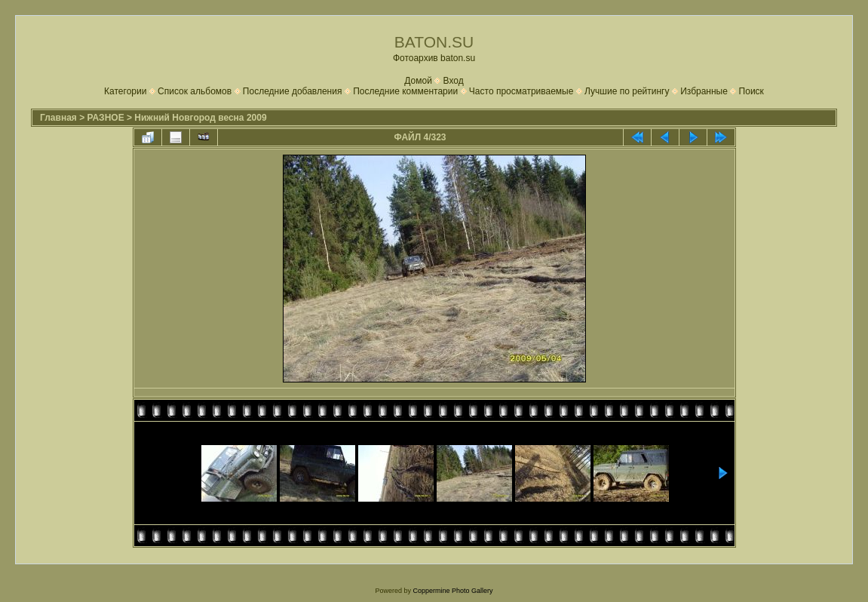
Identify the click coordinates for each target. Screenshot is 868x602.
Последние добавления (293, 91)
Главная (58, 118)
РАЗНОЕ (106, 118)
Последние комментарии (405, 91)
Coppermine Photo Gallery (452, 591)
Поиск (751, 91)
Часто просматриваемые (521, 91)
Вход (454, 81)
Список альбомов (195, 91)
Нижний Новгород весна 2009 (200, 118)
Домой (418, 81)
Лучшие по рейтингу (627, 91)
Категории (125, 91)
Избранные (704, 91)
